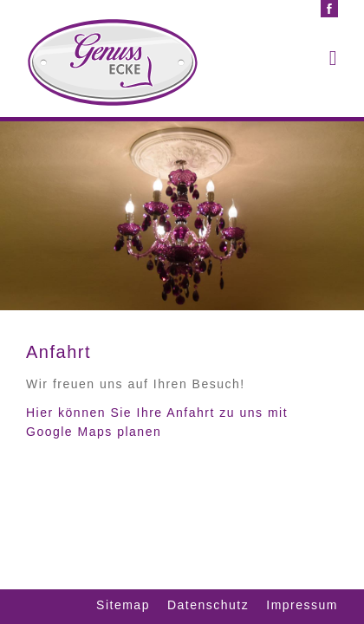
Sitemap (123, 605)
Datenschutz (208, 605)
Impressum (302, 605)
